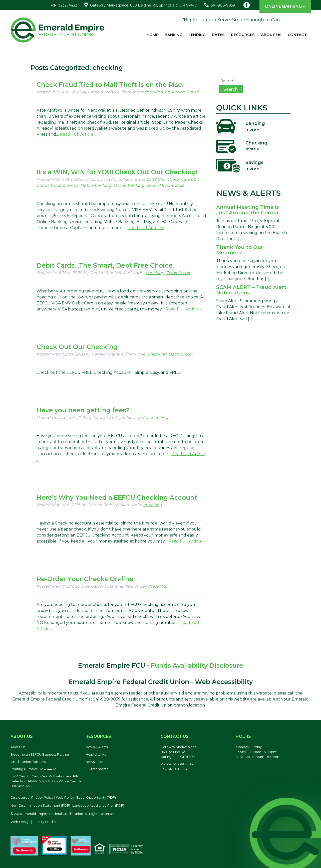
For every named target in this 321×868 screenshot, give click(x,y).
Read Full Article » (78, 134)
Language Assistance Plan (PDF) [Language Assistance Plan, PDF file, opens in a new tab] (98, 805)
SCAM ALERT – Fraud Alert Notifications (251, 290)
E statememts (64, 185)
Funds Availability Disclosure (197, 665)
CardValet (156, 179)
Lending (197, 35)
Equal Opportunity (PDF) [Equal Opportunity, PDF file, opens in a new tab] (96, 797)
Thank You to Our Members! (240, 250)
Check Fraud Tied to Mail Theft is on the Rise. (110, 85)
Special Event (160, 185)
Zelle (180, 185)
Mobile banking (96, 185)
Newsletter (95, 762)
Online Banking (129, 185)
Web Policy (65, 797)
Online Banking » (285, 6)
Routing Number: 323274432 (33, 769)
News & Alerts (97, 747)
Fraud (193, 92)
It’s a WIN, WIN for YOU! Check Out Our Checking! (117, 172)
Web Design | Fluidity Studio (33, 822)
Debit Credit (178, 273)
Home (152, 35)
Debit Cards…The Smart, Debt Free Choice (105, 265)
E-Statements (97, 769)
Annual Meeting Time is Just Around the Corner (248, 210)
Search (231, 89)
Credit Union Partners (28, 762)
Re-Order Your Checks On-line (85, 579)
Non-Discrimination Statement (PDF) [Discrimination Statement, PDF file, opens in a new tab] (40, 805)
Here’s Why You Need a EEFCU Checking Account (117, 497)
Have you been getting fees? (83, 410)
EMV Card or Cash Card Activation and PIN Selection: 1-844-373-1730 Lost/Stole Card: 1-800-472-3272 (46, 781)
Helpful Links (96, 754)
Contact (297, 35)
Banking (174, 35)
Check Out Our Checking (77, 347)
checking (153, 92)
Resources (243, 35)
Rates (218, 35)
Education (175, 92)
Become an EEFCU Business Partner (40, 754)
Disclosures (20, 797)
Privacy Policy (42, 797)
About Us (271, 35)
